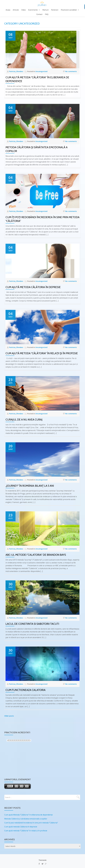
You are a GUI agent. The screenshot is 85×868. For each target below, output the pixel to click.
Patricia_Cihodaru (16, 71)
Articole (16, 10)
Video (24, 10)
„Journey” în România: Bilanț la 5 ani (30, 486)
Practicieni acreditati (69, 10)
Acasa (8, 10)
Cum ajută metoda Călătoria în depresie (33, 287)
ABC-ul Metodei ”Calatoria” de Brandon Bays (36, 555)
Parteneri (55, 10)
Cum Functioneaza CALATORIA (26, 690)
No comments (70, 71)
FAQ (47, 14)
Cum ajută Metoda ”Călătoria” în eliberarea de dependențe (28, 815)
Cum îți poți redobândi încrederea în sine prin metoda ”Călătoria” (31, 823)
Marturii (46, 10)
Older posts (9, 716)
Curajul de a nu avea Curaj (24, 420)
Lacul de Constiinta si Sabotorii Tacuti (32, 624)
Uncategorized (41, 71)
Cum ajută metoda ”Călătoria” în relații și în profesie (42, 353)
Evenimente (33, 10)
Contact (39, 14)
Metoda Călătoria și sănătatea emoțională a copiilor (26, 819)
